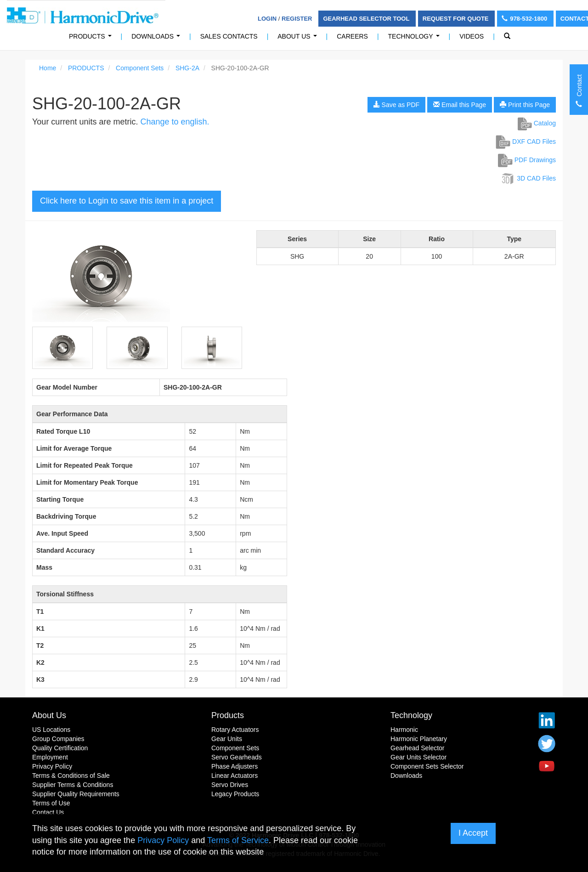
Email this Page (460, 105)
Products (228, 715)
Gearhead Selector (418, 748)
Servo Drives (230, 785)
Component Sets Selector (427, 766)
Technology (416, 39)
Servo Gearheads (237, 757)
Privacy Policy (52, 766)
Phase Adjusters (235, 766)
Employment (50, 757)
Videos (472, 36)
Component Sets (140, 68)
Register (297, 19)
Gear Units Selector (418, 757)
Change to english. (175, 122)
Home (48, 68)
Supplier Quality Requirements (76, 794)
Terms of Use (51, 803)
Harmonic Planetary (419, 739)
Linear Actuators (235, 776)
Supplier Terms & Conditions (73, 785)
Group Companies (58, 739)
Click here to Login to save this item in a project (127, 201)
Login (267, 19)
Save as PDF (396, 105)
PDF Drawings (527, 160)
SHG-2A (187, 68)
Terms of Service (238, 840)
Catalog (537, 123)
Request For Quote (456, 19)
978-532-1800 (525, 19)
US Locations (51, 730)
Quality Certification (60, 748)
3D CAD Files (528, 178)
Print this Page (525, 105)
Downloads (157, 39)
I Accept (473, 833)
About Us (299, 39)
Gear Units (227, 739)
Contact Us (48, 812)
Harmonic (404, 730)
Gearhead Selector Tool (367, 19)
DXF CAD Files (526, 142)
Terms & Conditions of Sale (71, 776)
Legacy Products (235, 794)
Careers (352, 36)
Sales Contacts (229, 36)
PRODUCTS (92, 39)
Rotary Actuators (235, 730)
